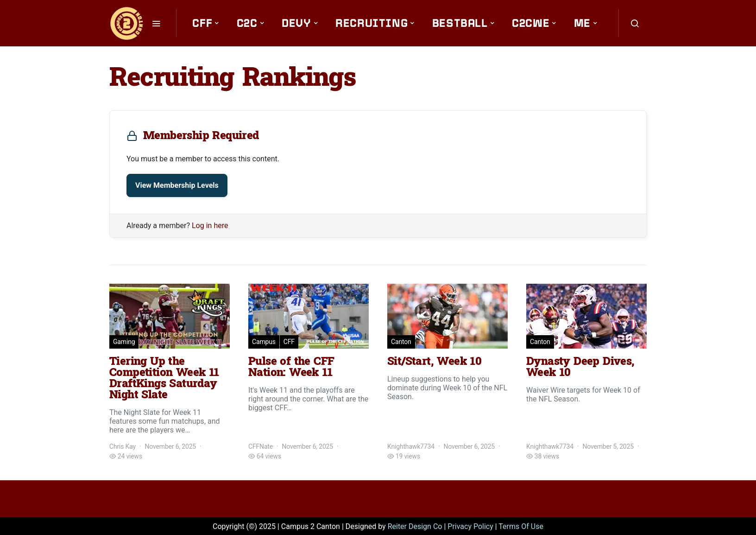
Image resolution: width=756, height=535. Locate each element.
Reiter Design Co (415, 526)
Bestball (460, 23)
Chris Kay (123, 446)
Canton (401, 342)
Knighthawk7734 (411, 446)
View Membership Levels (177, 185)
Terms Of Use (521, 526)
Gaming (124, 342)
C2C (247, 23)
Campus (264, 342)
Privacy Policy (470, 526)
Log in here (210, 226)
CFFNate (261, 446)
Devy (296, 23)
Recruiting (372, 23)
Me (582, 23)
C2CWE (531, 23)
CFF (202, 23)
